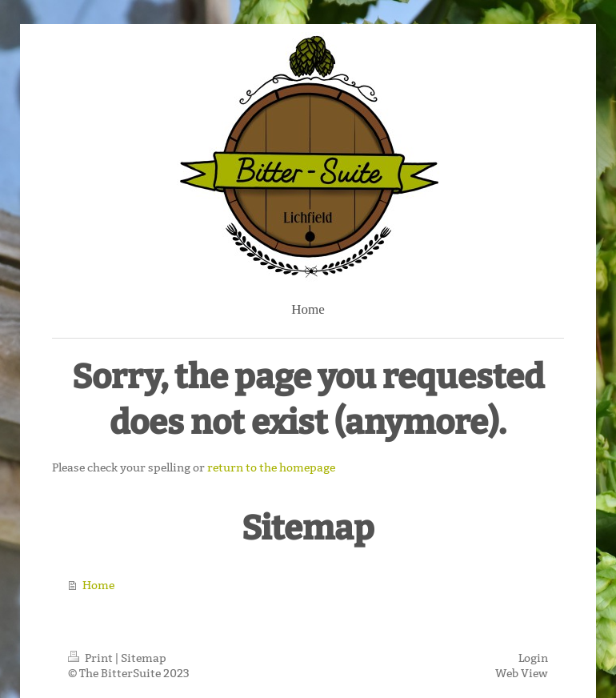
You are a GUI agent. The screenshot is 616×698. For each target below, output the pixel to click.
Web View (522, 673)
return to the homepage (271, 467)
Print (92, 658)
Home (98, 585)
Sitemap (144, 658)
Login (533, 658)
